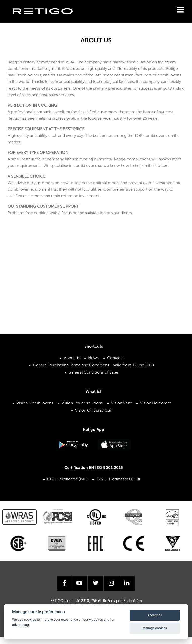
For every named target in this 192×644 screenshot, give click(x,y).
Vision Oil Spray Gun (94, 411)
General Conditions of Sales (93, 373)
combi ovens (169, 75)
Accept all (155, 615)
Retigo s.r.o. (47, 19)
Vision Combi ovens (35, 403)
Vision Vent (121, 403)
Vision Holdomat (155, 403)
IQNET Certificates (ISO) (118, 479)
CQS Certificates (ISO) (67, 479)
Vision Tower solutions (82, 403)
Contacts (115, 358)
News (93, 358)
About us (72, 358)
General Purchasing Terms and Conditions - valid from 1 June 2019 (94, 365)
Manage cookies (155, 628)
